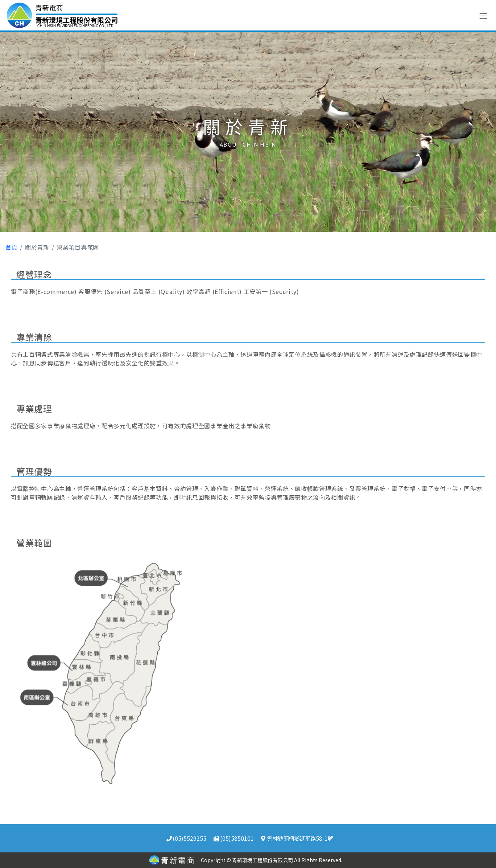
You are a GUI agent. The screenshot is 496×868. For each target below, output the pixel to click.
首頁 (11, 247)
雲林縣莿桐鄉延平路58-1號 (297, 838)
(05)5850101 (233, 838)
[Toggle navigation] (483, 15)
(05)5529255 (186, 838)
